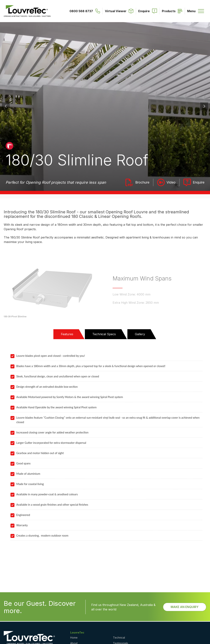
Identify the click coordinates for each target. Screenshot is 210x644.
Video (171, 182)
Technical (119, 638)
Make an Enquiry (185, 607)
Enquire (199, 182)
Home (74, 638)
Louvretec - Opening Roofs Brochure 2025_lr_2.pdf (138, 182)
